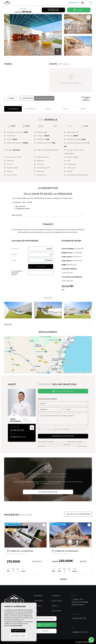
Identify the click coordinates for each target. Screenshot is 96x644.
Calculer (41, 267)
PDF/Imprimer (27, 98)
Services (37, 606)
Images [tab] (48, 109)
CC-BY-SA (89, 373)
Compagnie (38, 601)
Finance (83, 109)
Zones (54, 606)
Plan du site (33, 642)
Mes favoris (56, 611)
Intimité (21, 642)
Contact (79, 10)
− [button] (7, 341)
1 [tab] (33, 579)
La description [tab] (30, 109)
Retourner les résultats (85, 99)
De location (57, 601)
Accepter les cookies (18, 631)
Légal (17, 642)
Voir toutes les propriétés (78, 514)
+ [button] (7, 339)
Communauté (46, 625)
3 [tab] (48, 579)
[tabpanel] (70, 548)
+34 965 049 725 (73, 3)
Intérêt (14, 254)
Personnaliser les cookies (18, 636)
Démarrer (38, 596)
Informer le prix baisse (44, 98)
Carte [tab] (66, 109)
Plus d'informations (16, 626)
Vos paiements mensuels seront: (17, 273)
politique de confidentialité (62, 429)
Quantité (15, 249)
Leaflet (65, 373)
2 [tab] (40, 579)
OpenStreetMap (76, 373)
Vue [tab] (13, 109)
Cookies (26, 642)
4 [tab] (56, 579)
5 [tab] (63, 579)
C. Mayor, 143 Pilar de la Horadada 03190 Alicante (80, 602)
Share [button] (10, 98)
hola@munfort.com (18, 437)
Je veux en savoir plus (48, 492)
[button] (48, 323)
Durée (14, 260)
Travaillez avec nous (46, 618)
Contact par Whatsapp (63, 391)
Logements (56, 596)
